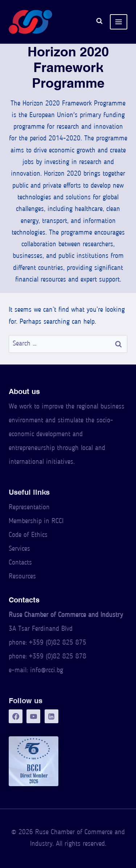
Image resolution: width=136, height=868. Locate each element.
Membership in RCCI (36, 521)
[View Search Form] (99, 22)
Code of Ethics (28, 535)
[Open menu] (119, 22)
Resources (22, 577)
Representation (29, 508)
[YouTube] (33, 716)
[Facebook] (16, 716)
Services (19, 549)
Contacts (20, 563)
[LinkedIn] (51, 716)
